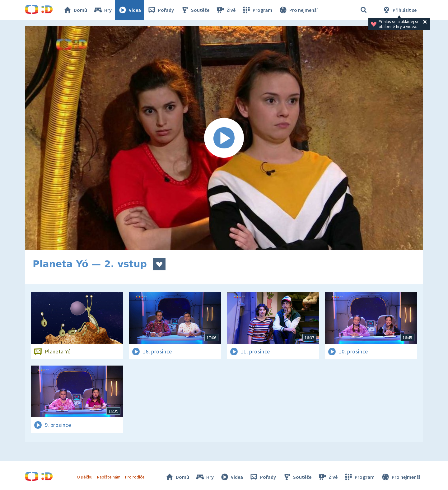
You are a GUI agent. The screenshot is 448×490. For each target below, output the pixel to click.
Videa (129, 10)
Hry (103, 10)
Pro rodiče (135, 477)
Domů (75, 10)
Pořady (161, 10)
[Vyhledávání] (364, 10)
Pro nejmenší (298, 10)
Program (257, 10)
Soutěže (195, 10)
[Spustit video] (224, 138)
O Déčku (85, 477)
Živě (226, 10)
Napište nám (109, 477)
